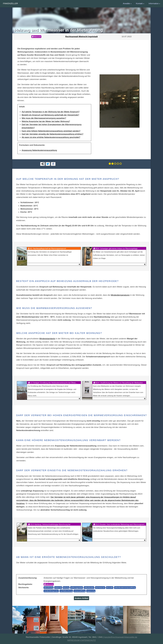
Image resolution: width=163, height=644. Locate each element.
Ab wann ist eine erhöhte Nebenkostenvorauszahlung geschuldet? (51, 137)
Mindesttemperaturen (120, 295)
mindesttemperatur (51, 591)
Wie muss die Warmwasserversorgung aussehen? (44, 118)
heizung (66, 588)
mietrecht (58, 588)
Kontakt (139, 3)
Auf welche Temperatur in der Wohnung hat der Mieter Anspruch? (51, 112)
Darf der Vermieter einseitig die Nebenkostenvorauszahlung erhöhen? (53, 134)
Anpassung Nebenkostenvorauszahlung (39, 150)
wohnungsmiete (77, 588)
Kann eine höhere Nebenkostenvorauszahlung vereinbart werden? (51, 131)
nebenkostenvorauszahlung (125, 588)
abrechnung (49, 588)
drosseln (110, 588)
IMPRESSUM (73, 640)
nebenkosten (89, 588)
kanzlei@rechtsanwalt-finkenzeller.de (121, 637)
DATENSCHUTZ (88, 640)
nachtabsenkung (66, 591)
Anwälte (126, 3)
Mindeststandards (47, 339)
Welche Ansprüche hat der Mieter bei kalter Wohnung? (46, 121)
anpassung (91, 591)
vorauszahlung (80, 591)
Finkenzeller (10, 3)
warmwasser (100, 588)
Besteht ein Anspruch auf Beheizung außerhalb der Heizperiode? (50, 115)
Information (154, 3)
